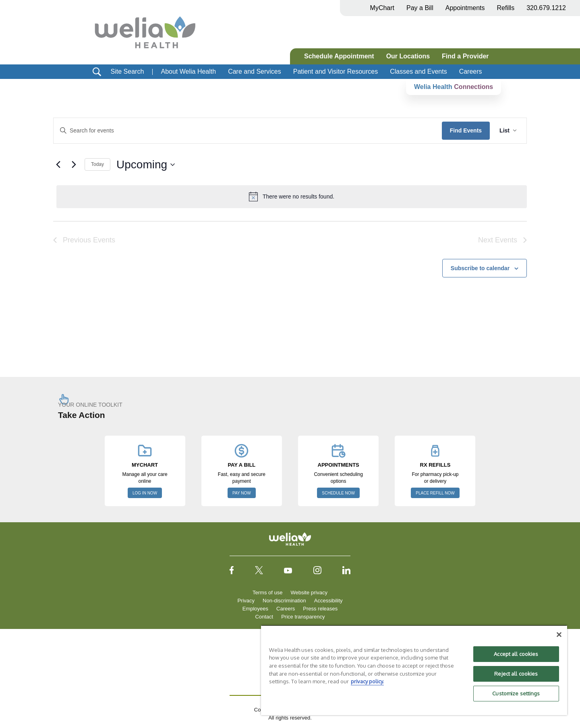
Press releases (320, 609)
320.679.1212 (546, 8)
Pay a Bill (420, 8)
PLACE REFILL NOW (435, 493)
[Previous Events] (58, 165)
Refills (506, 8)
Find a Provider (465, 56)
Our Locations (408, 56)
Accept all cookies (516, 654)
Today (97, 164)
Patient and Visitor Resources (336, 71)
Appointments (465, 8)
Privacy (246, 601)
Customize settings (516, 693)
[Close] (559, 635)
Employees (255, 609)
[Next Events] (74, 165)
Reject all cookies (516, 674)
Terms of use (267, 593)
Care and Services (255, 71)
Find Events (466, 130)
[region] (414, 670)
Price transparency (303, 617)
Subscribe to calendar (480, 268)
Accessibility (328, 601)
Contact (264, 617)
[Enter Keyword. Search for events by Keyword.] (248, 131)
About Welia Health (188, 71)
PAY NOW (242, 493)
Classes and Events (418, 71)
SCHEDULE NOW (338, 493)
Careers (471, 71)
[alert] (292, 196)
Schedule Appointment (339, 56)
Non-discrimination (284, 601)
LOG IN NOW (145, 493)
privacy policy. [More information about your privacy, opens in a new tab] (367, 681)
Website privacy (309, 593)
